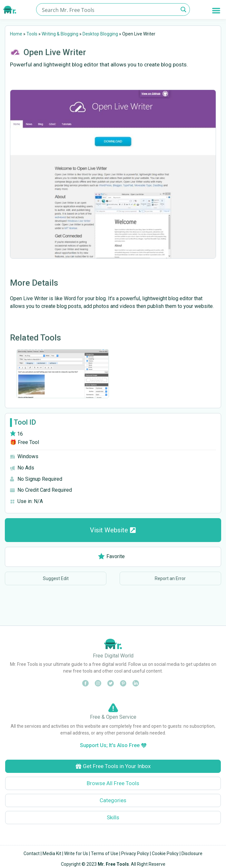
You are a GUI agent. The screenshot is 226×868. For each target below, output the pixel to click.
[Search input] (109, 10)
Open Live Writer (55, 52)
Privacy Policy (135, 853)
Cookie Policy (165, 853)
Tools (32, 34)
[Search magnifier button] (184, 10)
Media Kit (52, 853)
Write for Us (76, 853)
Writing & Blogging (60, 34)
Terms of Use (105, 853)
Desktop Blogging (100, 34)
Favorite (111, 556)
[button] (216, 10)
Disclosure (192, 853)
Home (16, 34)
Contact (32, 853)
